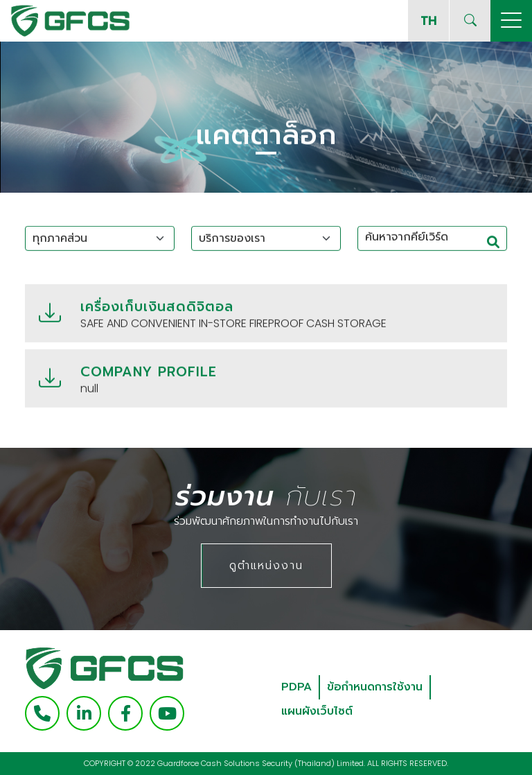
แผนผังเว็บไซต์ (317, 711)
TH (428, 20)
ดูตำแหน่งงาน (266, 565)
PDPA (296, 687)
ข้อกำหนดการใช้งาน (375, 687)
